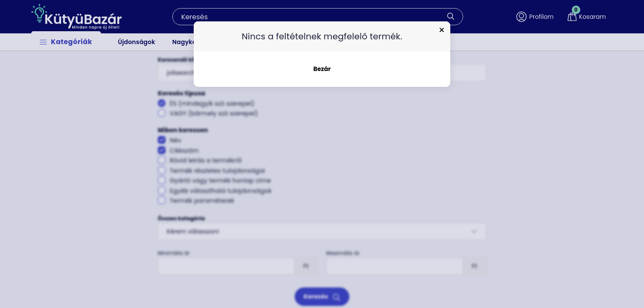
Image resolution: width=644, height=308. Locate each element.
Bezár (322, 69)
